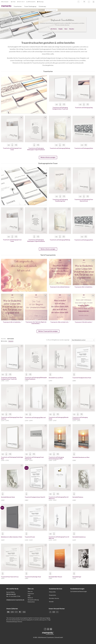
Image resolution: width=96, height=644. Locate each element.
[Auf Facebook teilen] (45, 629)
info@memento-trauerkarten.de (15, 600)
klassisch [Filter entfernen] (11, 341)
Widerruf (30, 598)
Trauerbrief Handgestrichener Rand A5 (35, 497)
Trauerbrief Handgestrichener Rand (82, 378)
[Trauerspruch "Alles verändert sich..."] (60, 307)
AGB (29, 596)
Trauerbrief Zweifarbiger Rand (33, 577)
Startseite (3, 339)
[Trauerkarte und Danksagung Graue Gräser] (12, 129)
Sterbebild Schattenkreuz (79, 537)
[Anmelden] (89, 2)
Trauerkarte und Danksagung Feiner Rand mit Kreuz (84, 200)
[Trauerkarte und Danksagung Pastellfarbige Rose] (60, 180)
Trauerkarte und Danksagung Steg (84, 108)
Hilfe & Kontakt (5, 2)
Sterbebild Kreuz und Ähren (56, 378)
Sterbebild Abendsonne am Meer (81, 457)
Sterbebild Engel (77, 577)
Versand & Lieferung (33, 600)
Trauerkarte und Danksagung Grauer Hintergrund (34, 458)
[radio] (57, 104)
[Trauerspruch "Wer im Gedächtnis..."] (84, 272)
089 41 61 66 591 (11, 594)
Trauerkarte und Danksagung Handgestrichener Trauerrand (60, 108)
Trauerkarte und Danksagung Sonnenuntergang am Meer (56, 458)
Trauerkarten (18, 6)
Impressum (31, 594)
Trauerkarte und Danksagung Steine (84, 148)
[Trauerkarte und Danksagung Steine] (84, 129)
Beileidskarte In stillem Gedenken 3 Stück (12, 537)
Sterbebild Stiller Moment (55, 577)
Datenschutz (31, 602)
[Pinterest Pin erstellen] (51, 629)
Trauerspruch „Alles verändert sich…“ (60, 322)
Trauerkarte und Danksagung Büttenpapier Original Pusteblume (36, 149)
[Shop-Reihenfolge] (83, 340)
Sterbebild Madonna (78, 497)
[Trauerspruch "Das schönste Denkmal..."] (60, 272)
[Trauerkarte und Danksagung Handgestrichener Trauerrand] (60, 88)
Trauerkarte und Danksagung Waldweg (60, 148)
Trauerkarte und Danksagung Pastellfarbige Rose (60, 200)
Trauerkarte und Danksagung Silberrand (35, 418)
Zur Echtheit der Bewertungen (79, 591)
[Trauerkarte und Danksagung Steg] (84, 88)
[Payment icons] (54, 612)
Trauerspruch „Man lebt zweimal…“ (84, 322)
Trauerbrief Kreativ (30, 537)
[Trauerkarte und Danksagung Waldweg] (60, 129)
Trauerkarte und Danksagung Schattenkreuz (80, 418)
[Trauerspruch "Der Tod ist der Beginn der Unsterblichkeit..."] (36, 307)
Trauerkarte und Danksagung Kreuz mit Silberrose (59, 538)
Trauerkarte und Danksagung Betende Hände (59, 418)
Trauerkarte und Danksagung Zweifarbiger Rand (12, 458)
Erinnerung (43, 6)
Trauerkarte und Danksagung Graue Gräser (12, 149)
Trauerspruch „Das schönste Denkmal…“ (60, 287)
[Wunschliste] (84, 2)
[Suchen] (79, 2)
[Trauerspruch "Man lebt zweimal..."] (84, 307)
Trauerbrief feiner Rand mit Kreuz (10, 577)
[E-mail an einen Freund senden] (48, 629)
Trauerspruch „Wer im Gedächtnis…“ (84, 287)
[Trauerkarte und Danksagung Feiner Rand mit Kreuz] (84, 180)
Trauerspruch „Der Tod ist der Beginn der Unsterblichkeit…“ (36, 323)
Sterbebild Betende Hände (8, 497)
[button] (94, 2)
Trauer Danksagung (31, 6)
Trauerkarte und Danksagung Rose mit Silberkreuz (59, 498)
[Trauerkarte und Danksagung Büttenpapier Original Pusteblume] (36, 129)
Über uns (30, 591)
